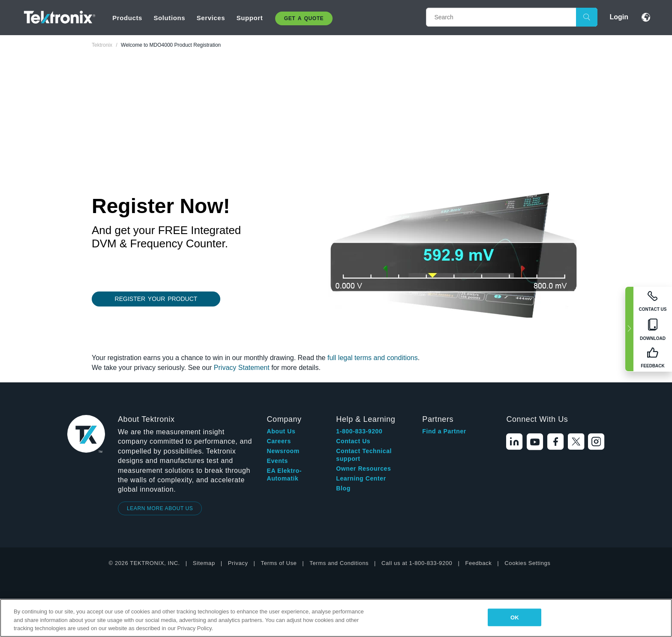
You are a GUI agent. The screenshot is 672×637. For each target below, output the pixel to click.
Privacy (238, 563)
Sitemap (204, 563)
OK (515, 617)
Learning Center (361, 478)
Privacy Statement (242, 368)
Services (211, 18)
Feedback (478, 563)
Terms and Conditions (339, 563)
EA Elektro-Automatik (284, 475)
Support (250, 18)
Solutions (169, 18)
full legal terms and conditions (373, 358)
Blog (343, 488)
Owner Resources (363, 469)
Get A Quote (304, 18)
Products (127, 18)
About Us (281, 431)
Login (619, 17)
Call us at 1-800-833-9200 (417, 563)
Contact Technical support (364, 455)
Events (277, 461)
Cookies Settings (527, 563)
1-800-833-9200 (359, 431)
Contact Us (353, 441)
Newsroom (283, 451)
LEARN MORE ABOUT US (160, 508)
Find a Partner (444, 431)
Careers (279, 441)
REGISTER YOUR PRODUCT (156, 299)
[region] (336, 618)
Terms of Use (279, 563)
